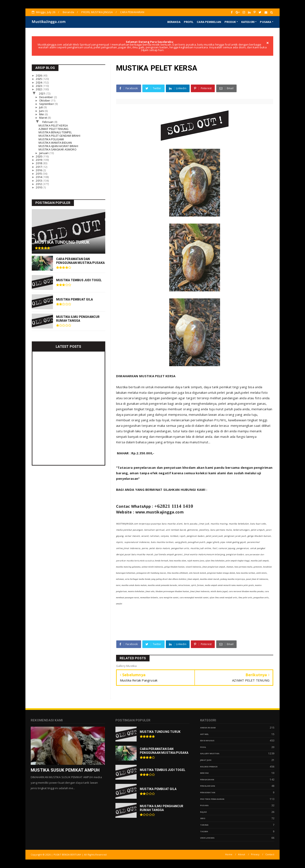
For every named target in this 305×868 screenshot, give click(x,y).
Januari (44, 153)
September (47, 104)
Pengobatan (208, 792)
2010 (39, 187)
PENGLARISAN (208, 786)
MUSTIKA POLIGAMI (51, 139)
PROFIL (189, 22)
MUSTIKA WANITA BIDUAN (55, 143)
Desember (46, 97)
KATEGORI (248, 22)
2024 (39, 82)
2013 (39, 181)
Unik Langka (207, 838)
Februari (48, 122)
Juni (42, 111)
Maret (43, 118)
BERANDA (174, 22)
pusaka (204, 805)
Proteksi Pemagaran (212, 799)
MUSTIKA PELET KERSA (53, 125)
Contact (270, 854)
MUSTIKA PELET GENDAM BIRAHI (59, 136)
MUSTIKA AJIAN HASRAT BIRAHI (58, 146)
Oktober (45, 100)
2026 (39, 75)
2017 (39, 167)
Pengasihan (207, 780)
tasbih (204, 831)
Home (229, 854)
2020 (39, 156)
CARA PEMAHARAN (132, 12)
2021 (42, 93)
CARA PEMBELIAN (209, 22)
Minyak (204, 773)
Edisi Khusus (207, 741)
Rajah (203, 812)
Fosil (203, 747)
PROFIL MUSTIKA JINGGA (97, 12)
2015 (39, 174)
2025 (39, 79)
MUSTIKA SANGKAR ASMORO (57, 149)
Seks (203, 818)
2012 (39, 184)
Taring (204, 825)
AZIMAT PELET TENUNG (53, 129)
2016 (39, 170)
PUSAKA (265, 22)
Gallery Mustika (210, 753)
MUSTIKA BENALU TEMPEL (55, 132)
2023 (39, 86)
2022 (39, 89)
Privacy (255, 854)
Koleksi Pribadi (209, 767)
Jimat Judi (206, 760)
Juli (41, 107)
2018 (39, 163)
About (242, 854)
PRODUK (230, 22)
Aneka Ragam (208, 728)
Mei (42, 114)
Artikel (204, 734)
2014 (39, 177)
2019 (39, 160)
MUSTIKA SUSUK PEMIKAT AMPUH (65, 770)
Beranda (68, 12)
